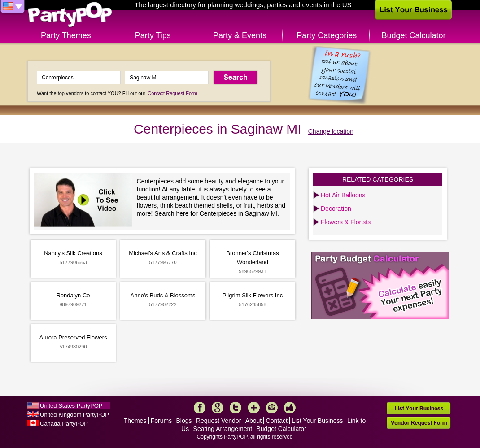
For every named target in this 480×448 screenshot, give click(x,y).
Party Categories (327, 35)
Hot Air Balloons (343, 195)
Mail (272, 408)
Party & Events (240, 35)
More (254, 408)
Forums (161, 421)
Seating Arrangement (223, 429)
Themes (135, 421)
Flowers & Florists (346, 222)
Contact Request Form (172, 93)
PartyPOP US (70, 15)
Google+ (218, 408)
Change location (331, 131)
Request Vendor (218, 421)
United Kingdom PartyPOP (74, 415)
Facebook (200, 408)
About (254, 421)
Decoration (336, 209)
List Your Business (317, 421)
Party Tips (153, 35)
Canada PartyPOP (64, 424)
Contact (277, 421)
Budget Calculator (414, 35)
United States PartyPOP (71, 406)
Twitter (236, 408)
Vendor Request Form (419, 423)
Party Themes (66, 35)
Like (290, 408)
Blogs (184, 421)
